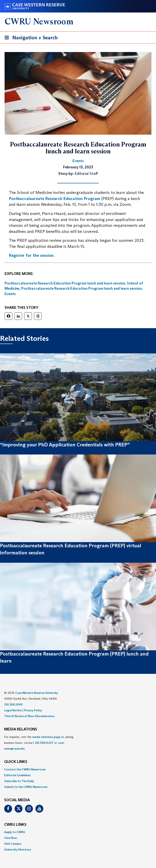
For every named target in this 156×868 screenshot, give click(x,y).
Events (10, 294)
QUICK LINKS (16, 762)
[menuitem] (78, 769)
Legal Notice (13, 710)
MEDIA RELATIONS (21, 729)
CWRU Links (15, 825)
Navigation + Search (30, 38)
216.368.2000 (13, 704)
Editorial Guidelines (17, 775)
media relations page (46, 737)
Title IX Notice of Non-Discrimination (29, 716)
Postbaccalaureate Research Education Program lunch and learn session (65, 283)
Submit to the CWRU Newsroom (26, 787)
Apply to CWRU (15, 832)
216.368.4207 (44, 743)
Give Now (11, 838)
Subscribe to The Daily (19, 781)
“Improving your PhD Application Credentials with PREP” (65, 445)
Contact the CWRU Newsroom (25, 769)
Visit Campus (13, 844)
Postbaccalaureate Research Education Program (54, 199)
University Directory (18, 849)
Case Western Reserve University (37, 693)
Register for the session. (32, 255)
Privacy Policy (33, 710)
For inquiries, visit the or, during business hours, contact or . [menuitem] (39, 743)
